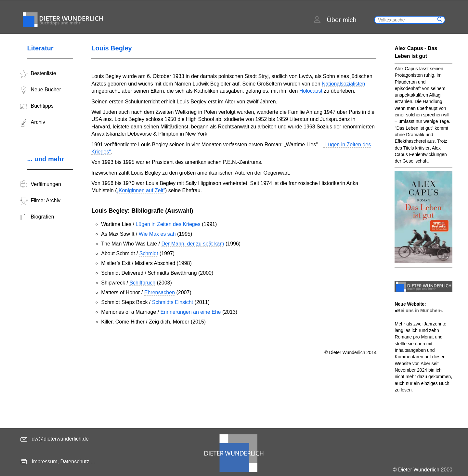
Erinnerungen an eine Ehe (191, 312)
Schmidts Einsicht (173, 302)
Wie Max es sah (157, 234)
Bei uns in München (419, 311)
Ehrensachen (160, 292)
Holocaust (311, 91)
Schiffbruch (142, 283)
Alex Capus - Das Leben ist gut (416, 52)
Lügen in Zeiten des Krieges (168, 224)
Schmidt (149, 253)
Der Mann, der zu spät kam (193, 244)
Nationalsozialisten (343, 84)
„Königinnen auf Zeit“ (141, 190)
